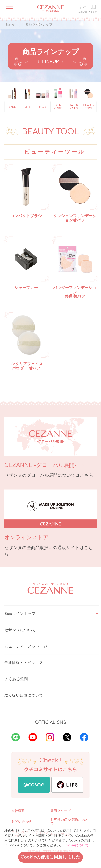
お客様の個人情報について (69, 822)
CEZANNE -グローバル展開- (41, 465)
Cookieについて (76, 845)
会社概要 (18, 811)
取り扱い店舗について (24, 695)
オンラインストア (26, 537)
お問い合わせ (22, 822)
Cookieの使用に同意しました (50, 857)
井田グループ (61, 811)
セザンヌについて (20, 630)
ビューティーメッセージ (26, 646)
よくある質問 (16, 679)
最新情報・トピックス (24, 663)
